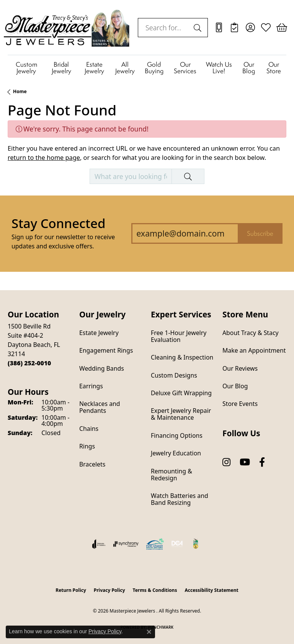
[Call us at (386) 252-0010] (29, 363)
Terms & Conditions (155, 590)
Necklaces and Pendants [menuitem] (100, 407)
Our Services (185, 68)
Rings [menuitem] (87, 446)
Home (20, 91)
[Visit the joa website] (99, 544)
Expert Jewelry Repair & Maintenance (181, 414)
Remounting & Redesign (171, 475)
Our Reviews (240, 368)
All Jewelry (125, 68)
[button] (250, 28)
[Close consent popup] (149, 632)
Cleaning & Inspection (182, 357)
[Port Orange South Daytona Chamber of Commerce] (155, 544)
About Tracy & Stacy (251, 333)
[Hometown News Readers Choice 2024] (196, 544)
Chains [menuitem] (89, 429)
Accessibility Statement (211, 590)
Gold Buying (154, 68)
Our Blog (249, 68)
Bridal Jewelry (61, 68)
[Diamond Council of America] (177, 544)
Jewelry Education (176, 453)
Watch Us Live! (219, 68)
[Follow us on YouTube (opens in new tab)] (245, 462)
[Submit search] (199, 28)
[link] (219, 28)
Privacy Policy (109, 590)
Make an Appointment (254, 350)
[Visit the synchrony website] (126, 544)
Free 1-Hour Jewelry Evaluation (179, 336)
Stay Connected (58, 223)
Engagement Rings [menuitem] (106, 350)
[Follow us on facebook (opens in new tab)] (262, 462)
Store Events (240, 404)
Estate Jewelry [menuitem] (99, 333)
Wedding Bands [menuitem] (102, 368)
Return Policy (71, 590)
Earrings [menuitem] (91, 386)
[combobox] (164, 28)
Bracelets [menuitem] (92, 464)
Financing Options (177, 435)
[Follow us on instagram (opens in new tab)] (226, 462)
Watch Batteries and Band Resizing (180, 499)
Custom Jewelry (26, 68)
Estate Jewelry (94, 68)
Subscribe (260, 233)
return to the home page (44, 158)
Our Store (274, 68)
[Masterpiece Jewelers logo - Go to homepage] (67, 27)
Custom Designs (174, 375)
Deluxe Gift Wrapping (181, 393)
